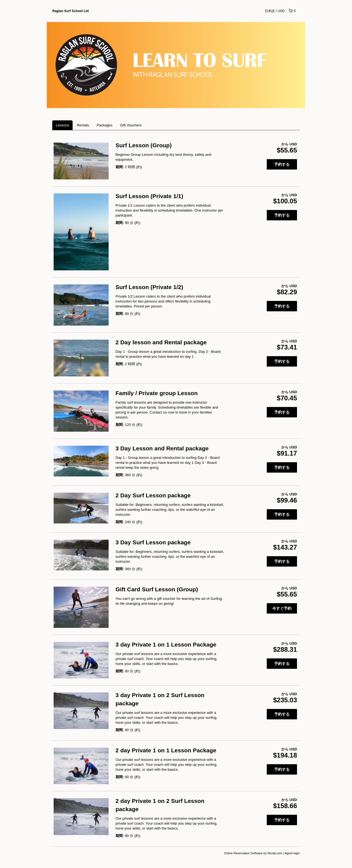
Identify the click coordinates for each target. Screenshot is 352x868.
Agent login (292, 853)
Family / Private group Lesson (157, 393)
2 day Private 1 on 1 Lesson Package (166, 750)
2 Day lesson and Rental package (161, 342)
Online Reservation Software (243, 853)
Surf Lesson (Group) (144, 145)
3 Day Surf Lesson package (153, 542)
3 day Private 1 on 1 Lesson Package (166, 644)
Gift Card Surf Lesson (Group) (157, 589)
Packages (105, 125)
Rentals (83, 125)
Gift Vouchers (131, 125)
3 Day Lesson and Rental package (162, 448)
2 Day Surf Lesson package (153, 495)
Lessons (62, 125)
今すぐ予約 (282, 608)
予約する (282, 164)
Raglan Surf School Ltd (71, 11)
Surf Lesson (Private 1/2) (149, 287)
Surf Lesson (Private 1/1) (149, 196)
